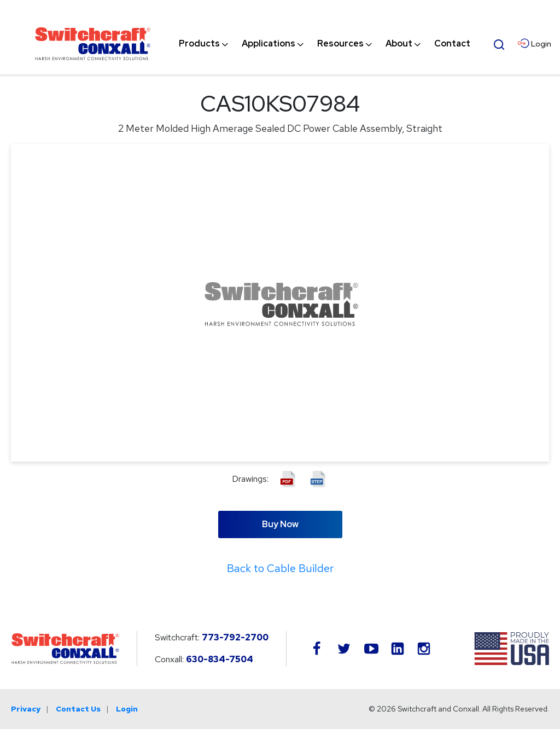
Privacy (26, 709)
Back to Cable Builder (280, 568)
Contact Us (78, 709)
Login (127, 709)
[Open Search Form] (499, 43)
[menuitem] (199, 44)
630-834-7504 (220, 659)
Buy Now (280, 524)
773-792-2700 (235, 637)
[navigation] (325, 44)
